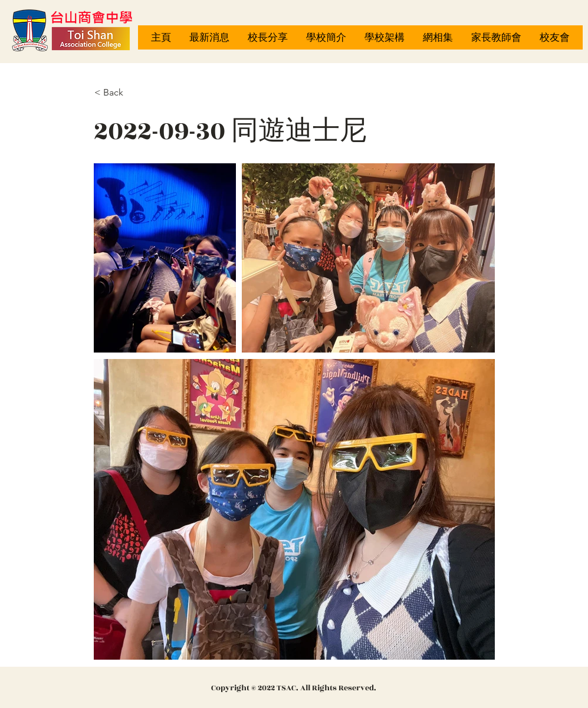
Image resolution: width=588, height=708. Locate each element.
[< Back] (133, 93)
